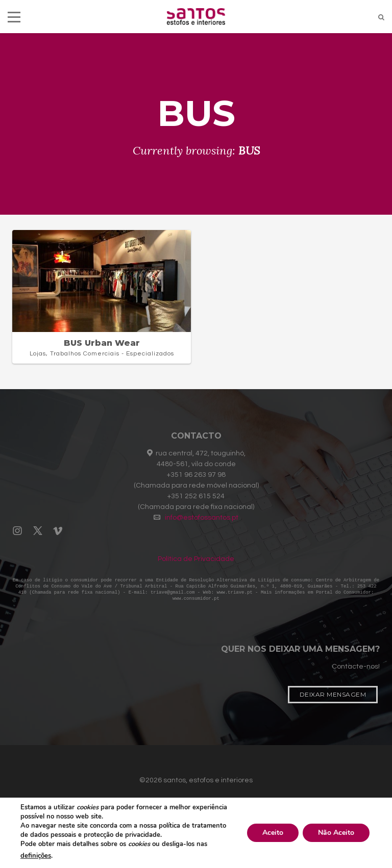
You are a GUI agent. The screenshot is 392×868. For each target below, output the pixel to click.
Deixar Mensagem (333, 696)
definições (36, 856)
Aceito (273, 833)
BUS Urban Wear (102, 343)
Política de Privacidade (196, 559)
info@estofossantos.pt (202, 518)
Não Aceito (336, 833)
